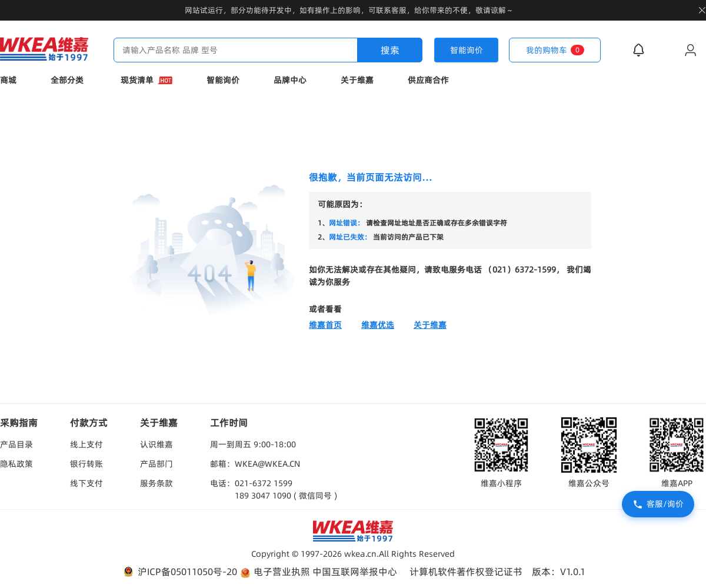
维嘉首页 (325, 325)
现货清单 (146, 80)
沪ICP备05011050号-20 (179, 572)
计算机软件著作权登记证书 (466, 572)
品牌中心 (290, 80)
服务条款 (156, 483)
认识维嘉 (156, 444)
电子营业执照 (275, 572)
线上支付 (86, 444)
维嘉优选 (378, 325)
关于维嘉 (357, 80)
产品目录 (16, 444)
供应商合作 (428, 80)
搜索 (390, 50)
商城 (8, 80)
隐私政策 (16, 464)
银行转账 (86, 464)
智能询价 (223, 80)
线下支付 (86, 483)
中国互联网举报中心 (355, 572)
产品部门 (156, 464)
